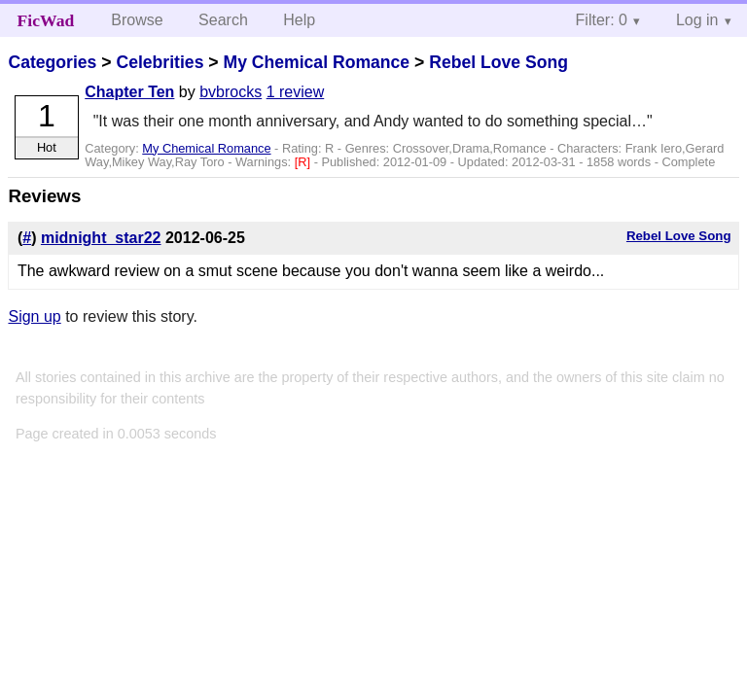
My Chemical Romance (316, 62)
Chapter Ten (129, 92)
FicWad (46, 20)
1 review (296, 92)
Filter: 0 (602, 20)
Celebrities (160, 62)
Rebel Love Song (498, 62)
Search (223, 20)
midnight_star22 (101, 238)
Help (299, 20)
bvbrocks (231, 92)
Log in (697, 20)
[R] (304, 162)
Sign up (34, 316)
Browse (137, 20)
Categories (52, 62)
